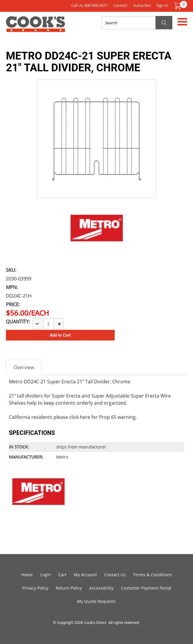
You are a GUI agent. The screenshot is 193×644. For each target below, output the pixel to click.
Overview (24, 367)
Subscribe (142, 5)
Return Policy (69, 588)
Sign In (162, 5)
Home (27, 575)
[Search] (137, 23)
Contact (120, 5)
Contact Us (115, 575)
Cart (62, 575)
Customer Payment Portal (146, 588)
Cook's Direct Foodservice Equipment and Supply (35, 28)
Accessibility (101, 588)
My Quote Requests (96, 601)
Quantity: (18, 322)
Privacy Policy (35, 588)
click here (80, 417)
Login (46, 575)
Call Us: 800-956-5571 (89, 5)
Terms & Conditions (153, 575)
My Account (85, 575)
